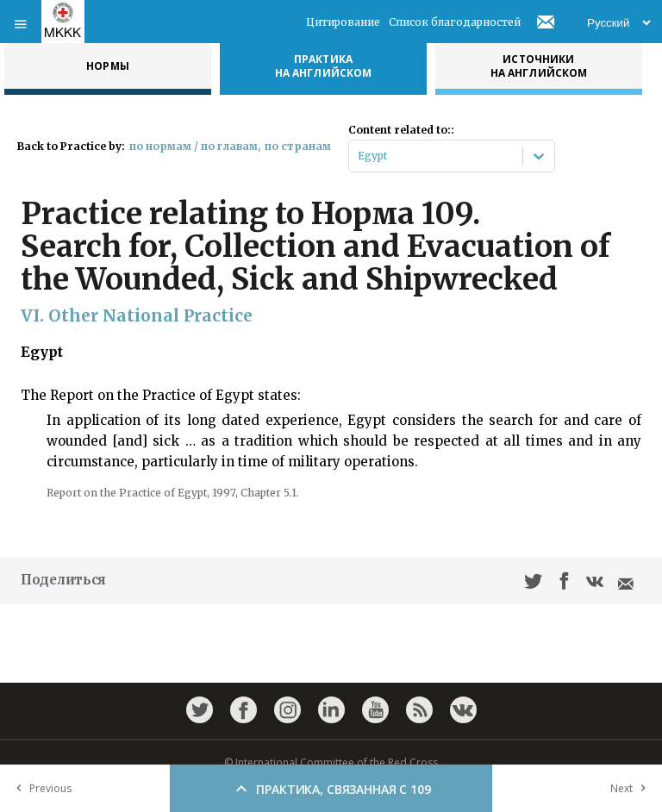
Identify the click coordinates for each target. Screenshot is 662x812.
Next (632, 788)
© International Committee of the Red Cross (331, 762)
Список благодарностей (455, 22)
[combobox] (359, 156)
